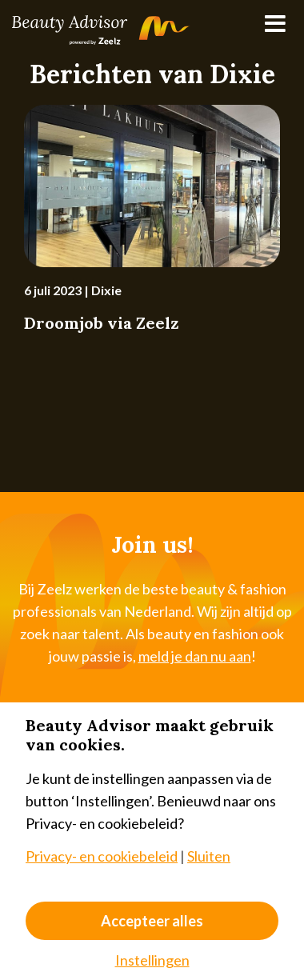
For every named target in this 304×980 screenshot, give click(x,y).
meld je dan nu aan (195, 656)
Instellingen (152, 960)
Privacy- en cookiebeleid (102, 856)
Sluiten (209, 856)
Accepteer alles (152, 921)
